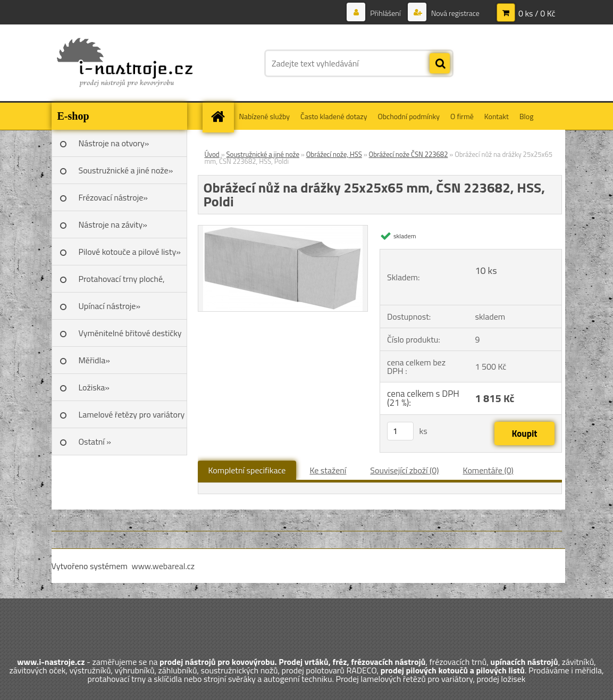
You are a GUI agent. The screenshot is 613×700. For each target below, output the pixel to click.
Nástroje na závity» (113, 224)
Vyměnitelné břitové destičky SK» (130, 337)
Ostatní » (95, 441)
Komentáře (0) (488, 470)
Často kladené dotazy (334, 116)
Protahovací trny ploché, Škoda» (122, 282)
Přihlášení (385, 13)
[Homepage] (222, 116)
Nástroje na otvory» (114, 143)
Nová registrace (455, 13)
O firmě (462, 116)
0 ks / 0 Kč (537, 13)
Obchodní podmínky (409, 116)
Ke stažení (328, 470)
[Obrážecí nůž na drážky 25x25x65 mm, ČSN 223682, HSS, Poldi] (283, 230)
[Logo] (125, 63)
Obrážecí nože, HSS (334, 154)
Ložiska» (94, 387)
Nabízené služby (265, 116)
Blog (526, 116)
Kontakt (497, 116)
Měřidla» (94, 360)
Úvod (212, 154)
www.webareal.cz (163, 566)
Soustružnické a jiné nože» (126, 170)
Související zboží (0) (404, 470)
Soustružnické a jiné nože (263, 154)
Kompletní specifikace (247, 470)
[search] (440, 64)
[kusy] (400, 431)
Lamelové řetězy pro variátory (132, 414)
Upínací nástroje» (110, 306)
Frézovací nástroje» (113, 197)
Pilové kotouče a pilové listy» (130, 252)
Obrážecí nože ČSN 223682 (409, 154)
